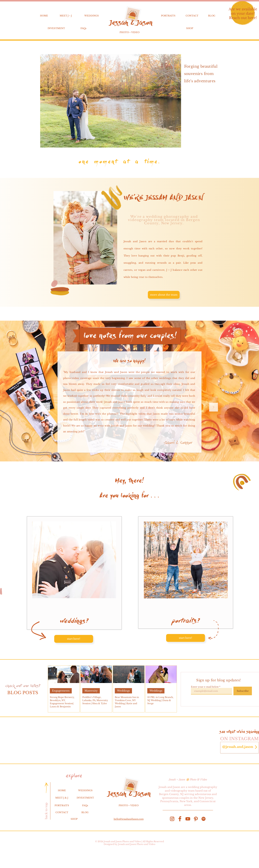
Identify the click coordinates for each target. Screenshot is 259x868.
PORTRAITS (168, 16)
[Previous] (46, 407)
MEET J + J (66, 16)
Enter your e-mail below (205, 687)
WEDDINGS (92, 16)
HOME (44, 16)
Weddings (123, 691)
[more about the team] (164, 295)
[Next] (214, 407)
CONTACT (192, 16)
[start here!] (74, 639)
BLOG (212, 16)
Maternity (91, 691)
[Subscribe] (243, 691)
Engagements (61, 691)
